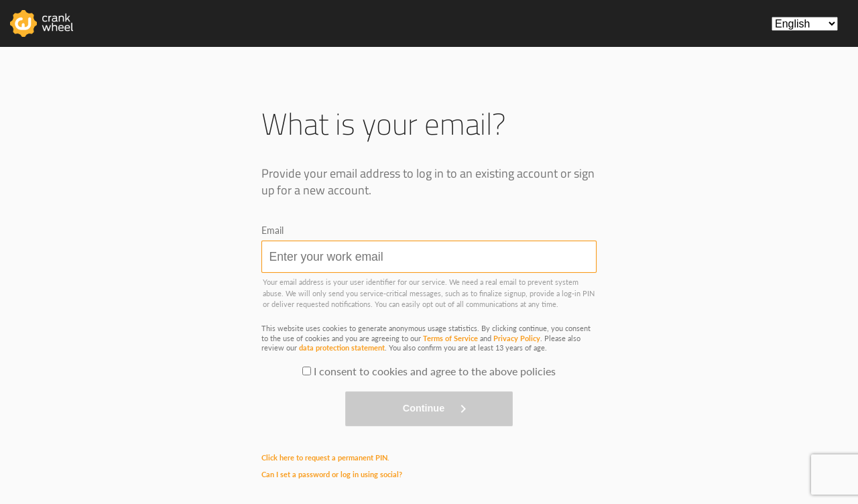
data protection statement (342, 348)
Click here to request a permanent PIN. (325, 457)
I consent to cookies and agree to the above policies (435, 371)
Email (272, 230)
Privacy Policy (517, 338)
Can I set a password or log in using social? (332, 474)
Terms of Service (450, 338)
